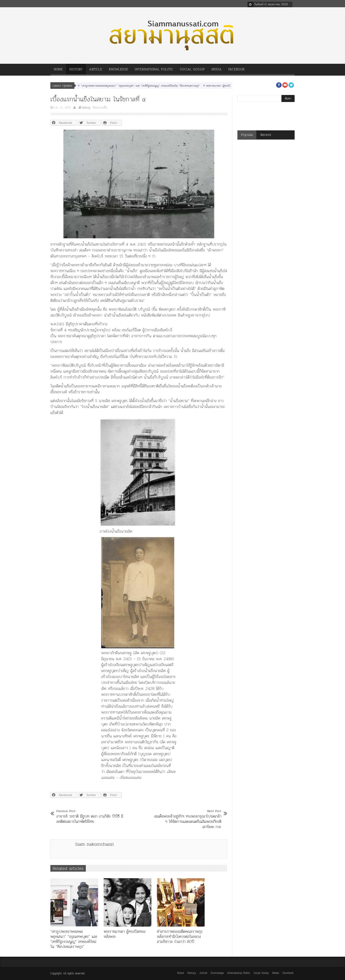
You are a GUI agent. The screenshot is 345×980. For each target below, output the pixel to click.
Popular (247, 135)
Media (217, 71)
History (76, 71)
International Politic (154, 71)
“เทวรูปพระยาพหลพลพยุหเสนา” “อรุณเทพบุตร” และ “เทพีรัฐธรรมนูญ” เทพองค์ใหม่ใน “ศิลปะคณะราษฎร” (140, 86)
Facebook (236, 71)
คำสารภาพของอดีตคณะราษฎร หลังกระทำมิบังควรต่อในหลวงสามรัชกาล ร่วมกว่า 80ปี (180, 936)
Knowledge (118, 71)
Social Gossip (192, 71)
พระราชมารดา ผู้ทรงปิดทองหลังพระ (226, 86)
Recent (266, 135)
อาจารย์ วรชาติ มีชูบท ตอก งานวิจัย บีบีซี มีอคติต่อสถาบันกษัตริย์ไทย (90, 816)
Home (58, 71)
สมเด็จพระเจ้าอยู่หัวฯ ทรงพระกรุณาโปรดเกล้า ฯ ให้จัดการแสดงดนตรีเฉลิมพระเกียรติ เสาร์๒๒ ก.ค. (187, 819)
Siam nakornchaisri (95, 844)
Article (96, 71)
